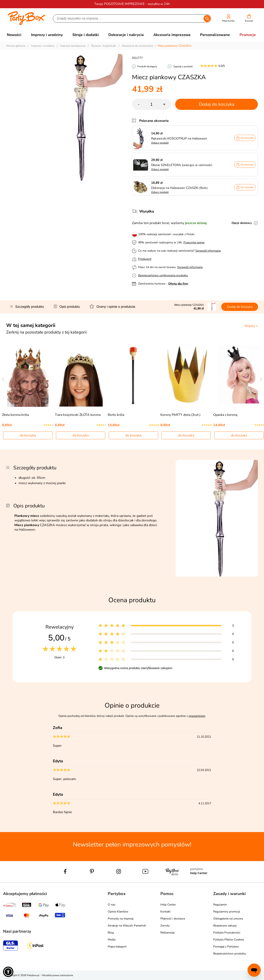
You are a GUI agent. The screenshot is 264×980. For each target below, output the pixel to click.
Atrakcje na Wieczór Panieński (127, 926)
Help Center (168, 905)
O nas (112, 905)
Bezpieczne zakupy (225, 926)
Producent (145, 259)
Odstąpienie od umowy (228, 919)
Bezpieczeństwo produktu (230, 954)
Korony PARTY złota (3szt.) (180, 415)
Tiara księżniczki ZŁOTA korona (78, 415)
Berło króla (116, 415)
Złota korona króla (15, 415)
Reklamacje (167, 933)
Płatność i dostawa (173, 919)
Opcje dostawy (242, 223)
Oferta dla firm (178, 284)
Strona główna (16, 46)
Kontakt (165, 912)
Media (112, 940)
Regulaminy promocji (227, 912)
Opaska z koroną (225, 415)
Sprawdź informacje (208, 251)
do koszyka (28, 435)
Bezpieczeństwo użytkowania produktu (163, 275)
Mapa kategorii (117, 947)
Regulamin (220, 905)
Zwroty (165, 926)
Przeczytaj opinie (194, 242)
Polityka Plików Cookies (229, 940)
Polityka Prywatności (227, 933)
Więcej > (251, 326)
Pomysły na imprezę (121, 919)
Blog (111, 933)
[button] (8, 972)
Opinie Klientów (118, 912)
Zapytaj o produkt (183, 66)
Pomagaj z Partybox (226, 947)
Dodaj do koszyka (217, 104)
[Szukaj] (129, 19)
